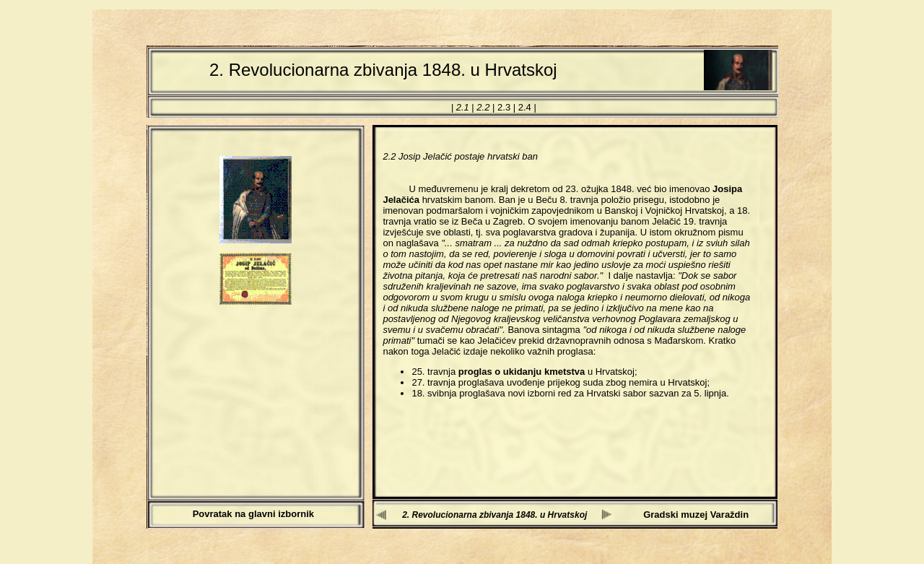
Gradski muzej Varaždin (696, 515)
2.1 (463, 107)
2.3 (504, 107)
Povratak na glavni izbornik (253, 514)
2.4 (525, 107)
